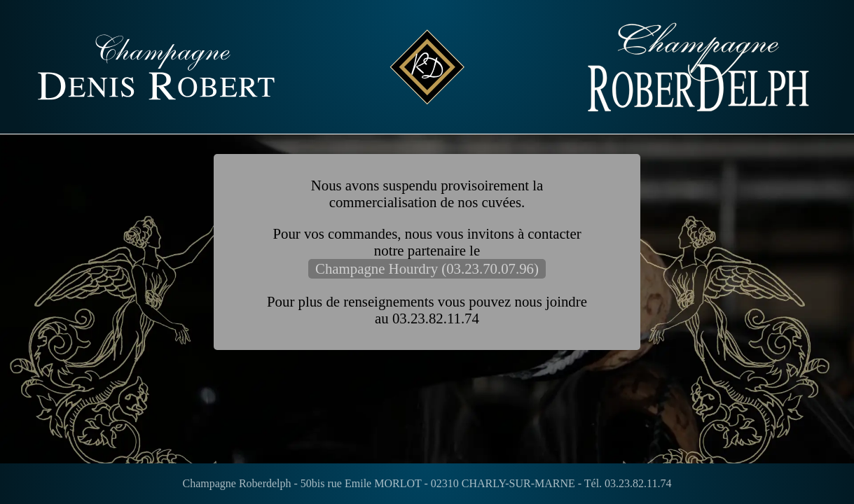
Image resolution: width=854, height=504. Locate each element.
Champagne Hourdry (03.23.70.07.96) (427, 268)
